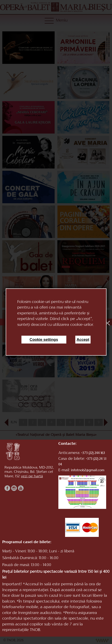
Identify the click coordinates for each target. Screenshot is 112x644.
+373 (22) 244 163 (93, 453)
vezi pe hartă (32, 476)
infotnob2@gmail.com (88, 470)
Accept (83, 340)
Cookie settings (44, 340)
